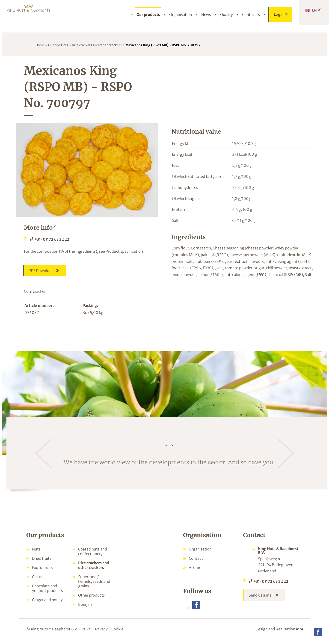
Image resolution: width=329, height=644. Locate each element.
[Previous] (44, 456)
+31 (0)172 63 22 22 (52, 239)
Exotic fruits (42, 570)
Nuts (36, 552)
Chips (37, 579)
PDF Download (41, 272)
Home (40, 45)
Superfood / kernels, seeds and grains (94, 584)
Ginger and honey (47, 602)
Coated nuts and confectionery (93, 554)
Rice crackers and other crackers (97, 45)
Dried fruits (42, 561)
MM (299, 632)
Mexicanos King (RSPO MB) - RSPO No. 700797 (163, 45)
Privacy (101, 632)
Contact (196, 561)
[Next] (286, 456)
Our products (58, 45)
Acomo (195, 570)
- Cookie (116, 632)
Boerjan (85, 607)
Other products (92, 598)
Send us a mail (261, 599)
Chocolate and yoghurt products (47, 591)
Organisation (200, 552)
